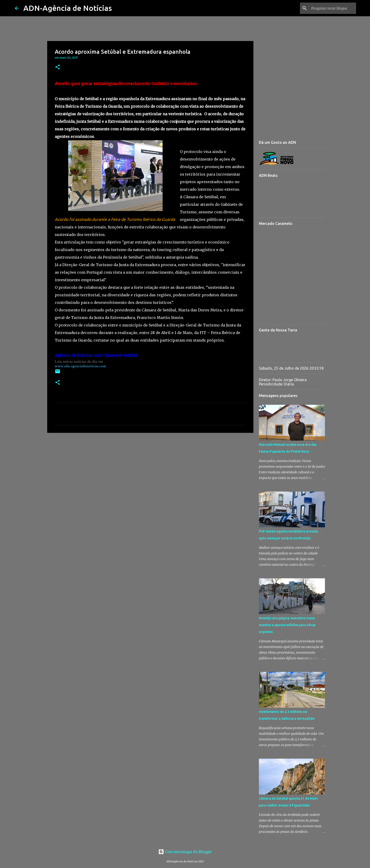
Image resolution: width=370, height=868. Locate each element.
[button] (58, 67)
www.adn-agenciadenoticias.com (80, 366)
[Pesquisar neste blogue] (331, 8)
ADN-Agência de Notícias (68, 8)
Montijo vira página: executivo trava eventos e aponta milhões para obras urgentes (287, 625)
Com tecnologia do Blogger (185, 852)
